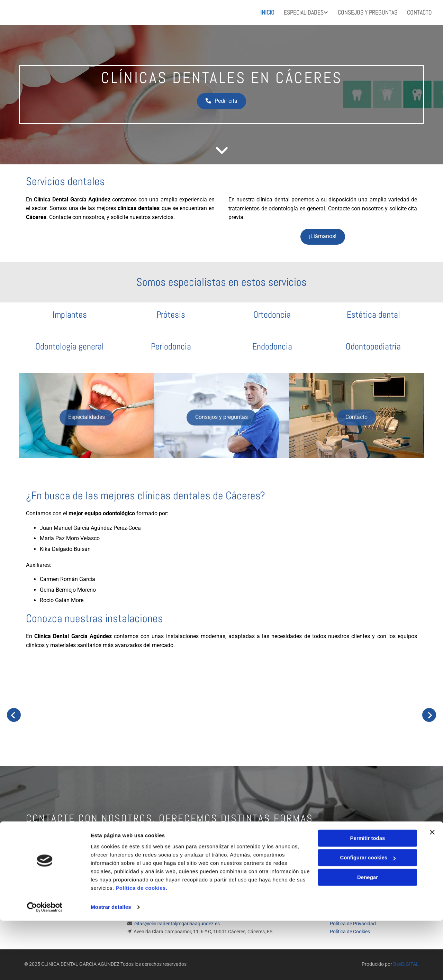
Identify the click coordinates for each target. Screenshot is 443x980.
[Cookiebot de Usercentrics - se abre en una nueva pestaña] (45, 967)
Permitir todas (368, 897)
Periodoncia (171, 344)
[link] (300, 12)
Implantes (70, 313)
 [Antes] (14, 713)
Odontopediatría (373, 344)
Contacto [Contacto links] (420, 11)
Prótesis (171, 313)
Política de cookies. (141, 947)
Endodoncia (272, 344)
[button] (221, 99)
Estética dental (373, 313)
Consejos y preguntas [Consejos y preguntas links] (368, 11)
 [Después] (429, 713)
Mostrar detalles (111, 966)
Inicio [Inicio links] (266, 11)
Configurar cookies (368, 917)
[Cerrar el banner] (432, 891)
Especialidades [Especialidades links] (303, 11)
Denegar (368, 937)
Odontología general (70, 344)
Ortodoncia (272, 313)
